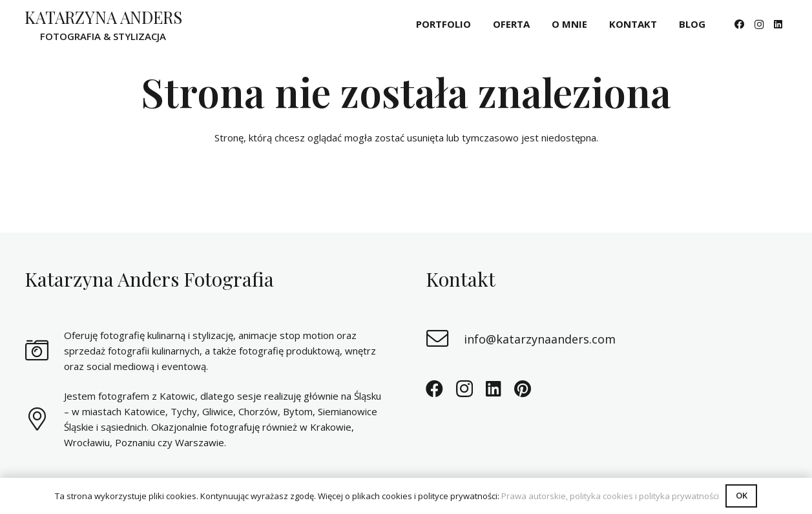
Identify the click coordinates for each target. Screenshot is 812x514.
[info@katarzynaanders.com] (445, 339)
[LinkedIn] (778, 25)
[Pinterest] (523, 388)
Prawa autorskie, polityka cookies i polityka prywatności (610, 496)
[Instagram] (759, 25)
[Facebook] (740, 25)
